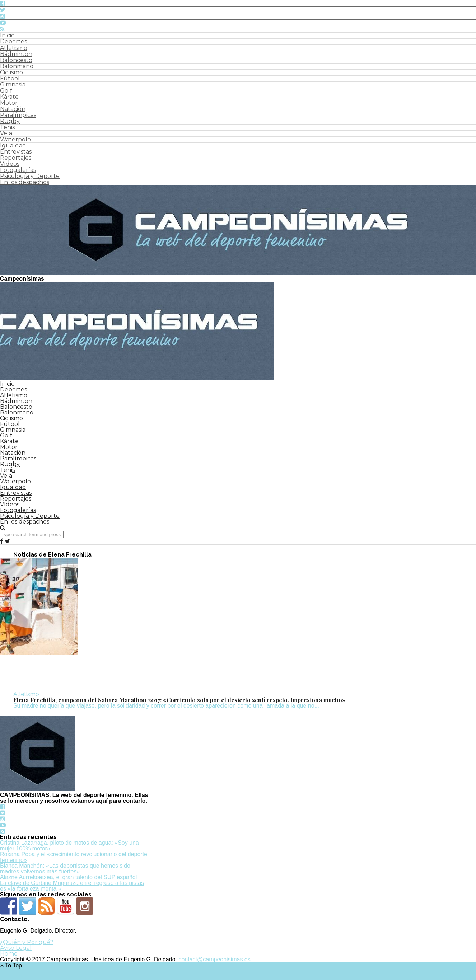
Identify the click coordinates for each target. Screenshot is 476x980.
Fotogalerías (18, 170)
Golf (6, 91)
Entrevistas (16, 152)
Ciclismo (11, 72)
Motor (9, 103)
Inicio (7, 35)
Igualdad (13, 146)
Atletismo (14, 48)
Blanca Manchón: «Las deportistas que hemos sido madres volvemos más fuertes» (65, 869)
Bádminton (16, 54)
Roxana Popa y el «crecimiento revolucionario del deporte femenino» (74, 857)
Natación (13, 109)
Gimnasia (13, 85)
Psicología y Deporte (30, 176)
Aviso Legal (16, 948)
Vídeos (10, 164)
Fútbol (10, 78)
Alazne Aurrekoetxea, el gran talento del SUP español (68, 877)
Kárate (9, 97)
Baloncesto (16, 60)
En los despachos (25, 182)
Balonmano (17, 66)
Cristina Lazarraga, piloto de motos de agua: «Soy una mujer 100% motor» (69, 846)
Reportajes (16, 158)
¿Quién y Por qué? (27, 942)
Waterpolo (15, 139)
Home (9, 954)
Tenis (7, 127)
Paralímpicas (18, 115)
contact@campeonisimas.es (214, 959)
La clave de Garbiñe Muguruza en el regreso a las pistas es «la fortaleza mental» (72, 886)
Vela (6, 133)
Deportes (13, 41)
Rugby (10, 121)
